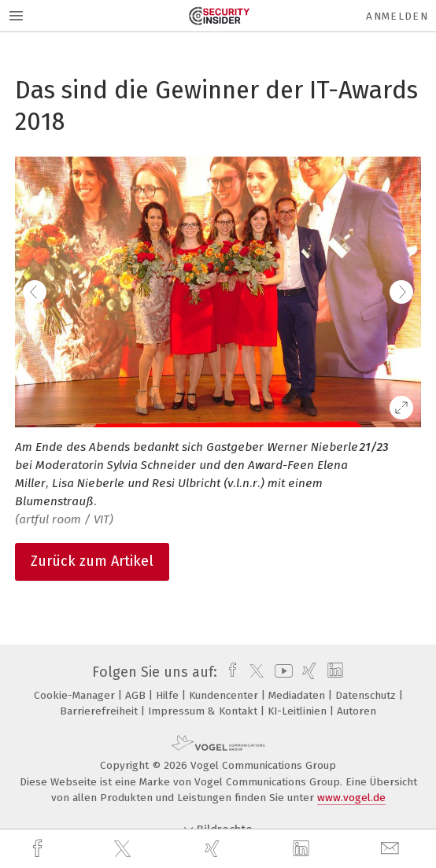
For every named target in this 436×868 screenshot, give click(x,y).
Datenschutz (367, 695)
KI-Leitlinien (299, 711)
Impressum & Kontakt (204, 711)
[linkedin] (303, 849)
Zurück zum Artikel (92, 561)
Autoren (357, 711)
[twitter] (124, 849)
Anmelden (397, 16)
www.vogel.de (351, 798)
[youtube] (281, 672)
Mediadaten (298, 695)
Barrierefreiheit (100, 711)
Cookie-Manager (76, 695)
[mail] (392, 849)
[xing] (214, 849)
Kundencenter (225, 695)
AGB (137, 695)
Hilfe (169, 695)
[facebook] (39, 849)
